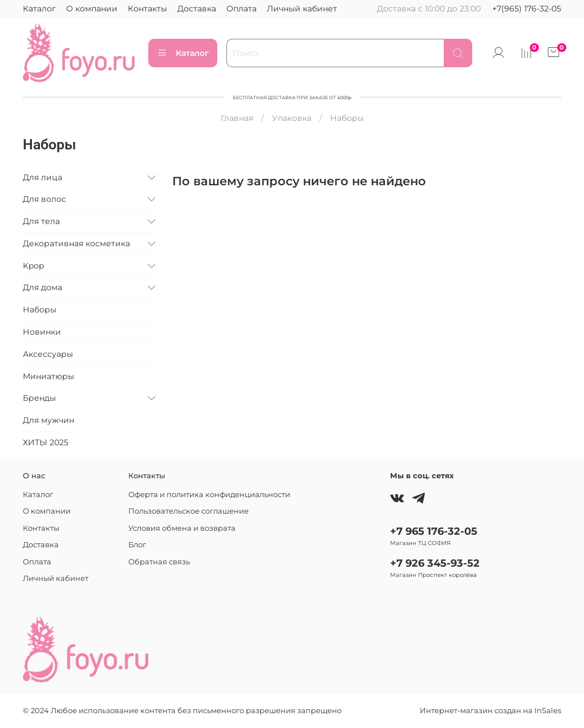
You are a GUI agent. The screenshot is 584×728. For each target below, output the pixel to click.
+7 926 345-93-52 (435, 563)
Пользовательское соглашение (188, 511)
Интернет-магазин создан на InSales (490, 711)
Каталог (39, 9)
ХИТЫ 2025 (46, 442)
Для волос (44, 199)
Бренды (39, 398)
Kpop (33, 266)
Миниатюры (48, 376)
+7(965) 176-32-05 (527, 9)
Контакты (147, 9)
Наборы (40, 310)
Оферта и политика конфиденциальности (209, 495)
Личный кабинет (302, 9)
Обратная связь (159, 562)
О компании (92, 9)
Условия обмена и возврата (182, 528)
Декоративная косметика (76, 243)
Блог (137, 545)
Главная (237, 118)
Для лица (42, 177)
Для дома (42, 287)
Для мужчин (48, 420)
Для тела (41, 221)
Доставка (197, 9)
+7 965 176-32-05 (434, 531)
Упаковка (292, 118)
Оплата (242, 9)
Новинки (42, 332)
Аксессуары (48, 354)
